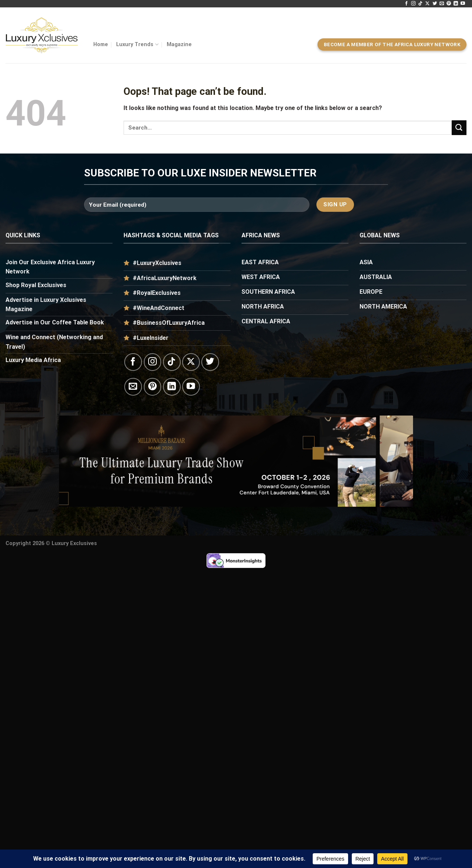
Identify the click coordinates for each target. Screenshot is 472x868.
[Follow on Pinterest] (449, 4)
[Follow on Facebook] (406, 4)
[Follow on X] (427, 4)
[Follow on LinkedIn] (456, 4)
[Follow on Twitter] (435, 4)
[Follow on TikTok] (420, 4)
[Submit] (459, 128)
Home (101, 44)
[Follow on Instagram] (413, 4)
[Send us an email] (442, 4)
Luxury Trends (137, 44)
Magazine (179, 44)
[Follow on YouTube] (463, 4)
